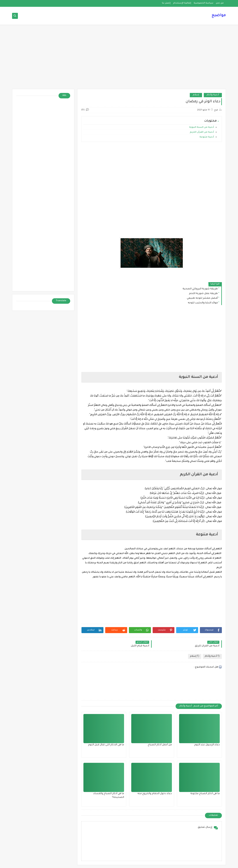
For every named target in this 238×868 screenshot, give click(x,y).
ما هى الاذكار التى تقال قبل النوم (106, 745)
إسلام (196, 95)
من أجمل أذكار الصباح (160, 745)
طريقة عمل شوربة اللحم (203, 294)
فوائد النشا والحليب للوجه (203, 303)
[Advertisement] (119, 59)
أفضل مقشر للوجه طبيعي (202, 298)
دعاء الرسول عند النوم (207, 745)
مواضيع (219, 16)
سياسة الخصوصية (203, 3)
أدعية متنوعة (206, 137)
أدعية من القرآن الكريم (202, 132)
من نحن (220, 3)
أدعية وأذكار (213, 95)
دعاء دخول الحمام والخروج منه (155, 794)
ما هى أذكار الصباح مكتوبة (205, 794)
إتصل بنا (166, 3)
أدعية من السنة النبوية (201, 127)
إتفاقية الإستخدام (182, 3)
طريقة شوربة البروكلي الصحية (200, 289)
